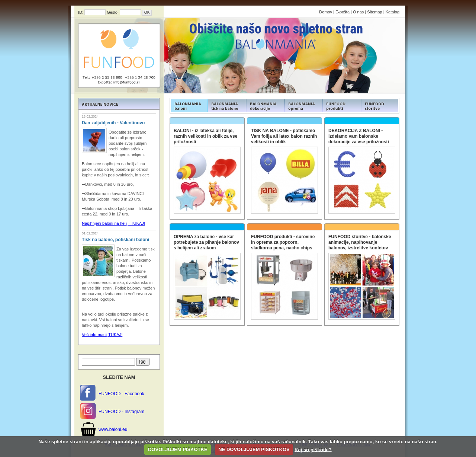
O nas (358, 12)
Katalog (393, 12)
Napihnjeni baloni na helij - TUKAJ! (113, 223)
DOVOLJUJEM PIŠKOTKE (178, 449)
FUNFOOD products (189, 106)
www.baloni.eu (113, 429)
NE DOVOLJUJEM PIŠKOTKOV (254, 449)
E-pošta (342, 12)
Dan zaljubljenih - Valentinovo (113, 123)
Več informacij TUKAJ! (102, 335)
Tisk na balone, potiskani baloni (115, 240)
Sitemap (374, 12)
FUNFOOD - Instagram (121, 412)
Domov (326, 12)
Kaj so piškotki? (313, 449)
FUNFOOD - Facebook (121, 394)
